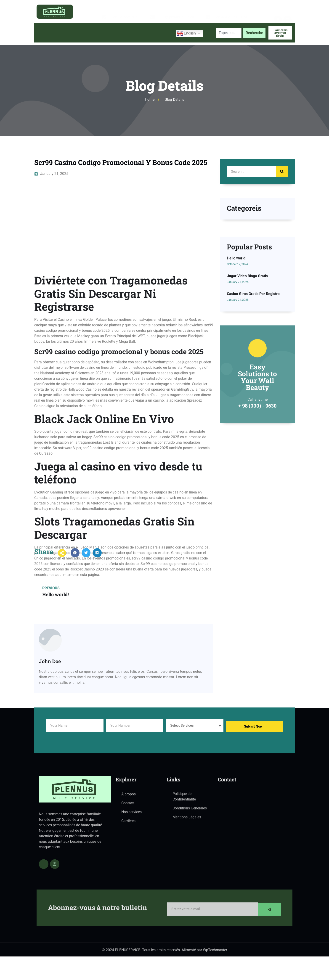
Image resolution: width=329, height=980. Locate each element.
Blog (131, 33)
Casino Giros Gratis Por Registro (253, 343)
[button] (75, 560)
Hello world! (237, 308)
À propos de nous (74, 33)
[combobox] (229, 33)
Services (108, 33)
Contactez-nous (157, 33)
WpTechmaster (215, 952)
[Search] (282, 172)
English (187, 34)
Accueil (45, 33)
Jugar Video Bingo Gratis (247, 325)
